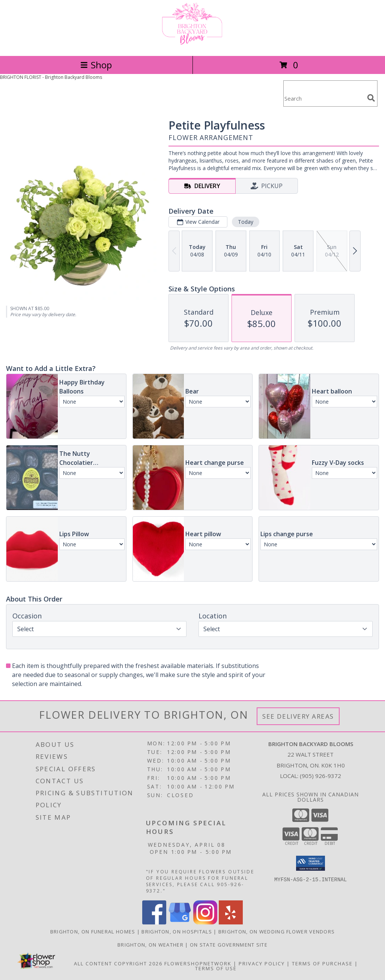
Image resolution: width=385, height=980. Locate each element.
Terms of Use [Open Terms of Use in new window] (216, 968)
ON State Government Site (229, 945)
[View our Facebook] (154, 922)
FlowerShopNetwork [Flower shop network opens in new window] (198, 963)
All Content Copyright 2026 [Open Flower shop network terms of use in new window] (118, 963)
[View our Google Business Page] (180, 922)
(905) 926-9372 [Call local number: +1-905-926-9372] (320, 776)
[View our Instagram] (205, 922)
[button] (311, 863)
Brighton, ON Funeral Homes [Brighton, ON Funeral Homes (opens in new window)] (93, 932)
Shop (96, 65)
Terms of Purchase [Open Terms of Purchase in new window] (322, 963)
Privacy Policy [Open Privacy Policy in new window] (262, 963)
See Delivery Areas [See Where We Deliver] (298, 716)
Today (246, 222)
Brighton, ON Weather (150, 945)
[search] (371, 98)
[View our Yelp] (231, 922)
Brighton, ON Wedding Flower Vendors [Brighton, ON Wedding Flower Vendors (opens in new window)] (277, 932)
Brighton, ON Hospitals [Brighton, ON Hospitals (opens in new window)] (177, 932)
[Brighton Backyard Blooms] (192, 45)
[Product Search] (324, 98)
